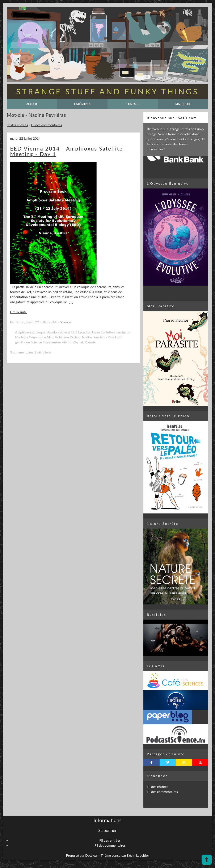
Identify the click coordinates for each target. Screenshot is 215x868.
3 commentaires (22, 352)
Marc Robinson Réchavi (64, 337)
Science (65, 322)
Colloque (39, 332)
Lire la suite (18, 312)
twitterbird (168, 762)
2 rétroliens (43, 352)
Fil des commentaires (47, 125)
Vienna (67, 342)
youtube (200, 762)
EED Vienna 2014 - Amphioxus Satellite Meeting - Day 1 (66, 151)
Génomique (37, 337)
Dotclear (92, 855)
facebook (151, 762)
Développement (58, 332)
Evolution (108, 332)
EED (74, 332)
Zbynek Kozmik (84, 342)
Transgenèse (52, 342)
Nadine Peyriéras (95, 337)
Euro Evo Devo (89, 332)
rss (184, 762)
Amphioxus (23, 332)
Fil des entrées (17, 125)
